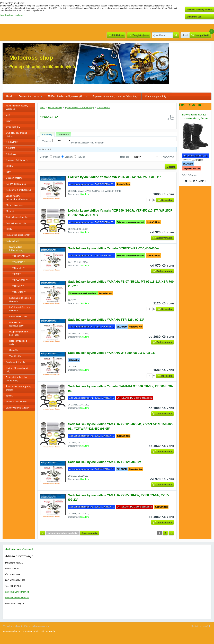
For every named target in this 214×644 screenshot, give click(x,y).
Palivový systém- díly (16, 223)
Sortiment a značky (29, 96)
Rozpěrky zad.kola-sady (19, 342)
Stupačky (14, 350)
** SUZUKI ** (18, 268)
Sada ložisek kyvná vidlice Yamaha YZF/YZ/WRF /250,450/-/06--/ (114, 248)
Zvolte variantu (164, 238)
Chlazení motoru (14, 178)
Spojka (9, 396)
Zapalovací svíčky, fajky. (18, 408)
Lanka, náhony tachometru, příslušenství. (18, 197)
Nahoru (43, 533)
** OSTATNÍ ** (19, 292)
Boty (8, 115)
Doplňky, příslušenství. (17, 160)
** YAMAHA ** (19, 262)
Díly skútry (11, 154)
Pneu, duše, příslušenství (18, 235)
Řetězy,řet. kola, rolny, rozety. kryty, (17, 379)
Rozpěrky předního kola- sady (19, 333)
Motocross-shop (31, 58)
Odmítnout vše (194, 17)
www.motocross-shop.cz (17, 598)
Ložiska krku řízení (18, 316)
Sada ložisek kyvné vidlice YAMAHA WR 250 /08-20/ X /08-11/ (112, 353)
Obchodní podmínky (156, 96)
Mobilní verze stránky (201, 626)
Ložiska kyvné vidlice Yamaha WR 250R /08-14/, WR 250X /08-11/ (114, 177)
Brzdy (9, 121)
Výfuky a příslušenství (16, 402)
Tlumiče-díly (15, 356)
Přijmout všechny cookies (200, 10)
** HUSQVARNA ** (21, 256)
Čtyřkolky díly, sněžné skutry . (16, 134)
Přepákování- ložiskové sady (16, 324)
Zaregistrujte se (141, 35)
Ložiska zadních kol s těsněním (20, 309)
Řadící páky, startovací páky (17, 370)
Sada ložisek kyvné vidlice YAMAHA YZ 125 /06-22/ (104, 462)
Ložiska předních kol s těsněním (20, 300)
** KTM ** (16, 274)
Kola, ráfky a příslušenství (18, 190)
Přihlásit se (118, 35)
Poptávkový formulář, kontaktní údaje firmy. (115, 96)
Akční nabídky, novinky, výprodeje (17, 107)
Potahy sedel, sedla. (16, 362)
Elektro (9, 166)
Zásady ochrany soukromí (37, 626)
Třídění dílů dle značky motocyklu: (66, 96)
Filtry (8, 172)
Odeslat (171, 167)
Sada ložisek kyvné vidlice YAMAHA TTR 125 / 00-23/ (106, 320)
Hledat (176, 35)
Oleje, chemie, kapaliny (17, 217)
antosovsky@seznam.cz (17, 592)
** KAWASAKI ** (20, 280)
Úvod (9, 96)
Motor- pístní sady (15, 205)
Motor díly (11, 211)
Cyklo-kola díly (13, 127)
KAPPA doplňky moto (16, 184)
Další (171, 533)
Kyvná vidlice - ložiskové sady (16, 249)
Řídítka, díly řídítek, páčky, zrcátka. (19, 388)
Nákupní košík (202, 35)
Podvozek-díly (13, 241)
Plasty (9, 229)
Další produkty (89, 533)
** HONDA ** (18, 286)
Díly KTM (10, 148)
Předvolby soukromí (12, 626)
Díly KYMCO (12, 142)
